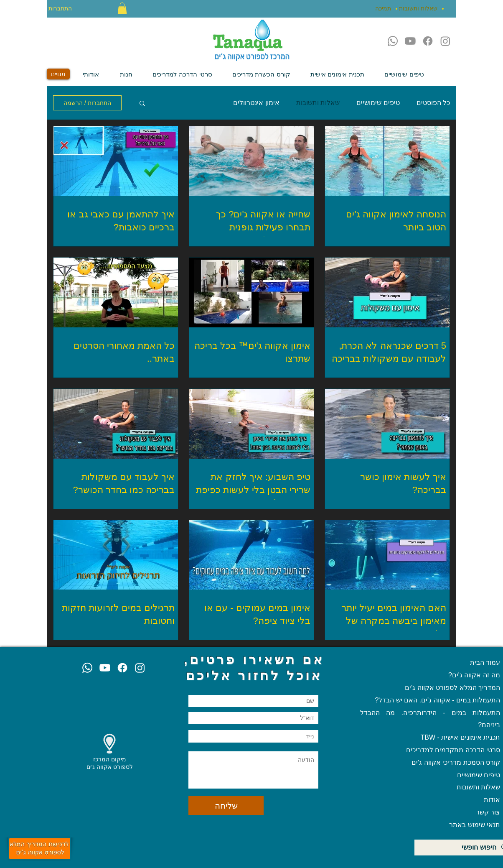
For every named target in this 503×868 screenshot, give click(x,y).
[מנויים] (58, 74)
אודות (492, 800)
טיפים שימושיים (378, 103)
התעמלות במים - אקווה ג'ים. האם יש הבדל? (437, 700)
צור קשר (487, 812)
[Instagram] (445, 41)
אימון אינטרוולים (256, 103)
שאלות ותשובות (318, 103)
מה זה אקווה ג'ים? (474, 675)
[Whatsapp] (393, 41)
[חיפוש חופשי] (464, 848)
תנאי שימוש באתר (475, 825)
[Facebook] (428, 41)
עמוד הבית (485, 662)
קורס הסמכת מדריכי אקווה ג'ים (456, 762)
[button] (122, 8)
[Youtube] (410, 41)
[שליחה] (226, 805)
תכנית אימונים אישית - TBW (461, 737)
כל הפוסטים (433, 103)
